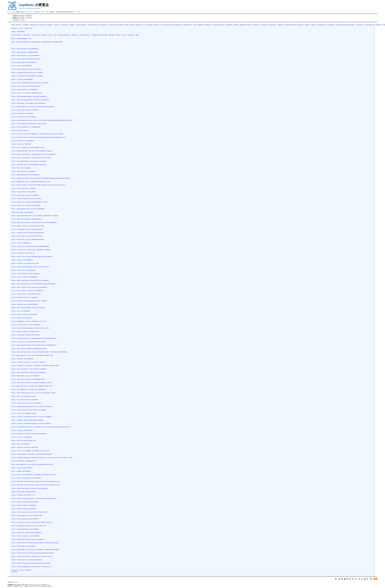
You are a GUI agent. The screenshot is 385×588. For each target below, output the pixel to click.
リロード (44, 12)
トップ (11, 12)
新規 (51, 12)
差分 (22, 12)
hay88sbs (27, 5)
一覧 (56, 12)
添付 (38, 12)
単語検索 (62, 12)
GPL (48, 585)
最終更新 (70, 12)
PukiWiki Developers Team (34, 585)
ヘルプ (76, 12)
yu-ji (23, 586)
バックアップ (30, 12)
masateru (16, 582)
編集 (18, 12)
